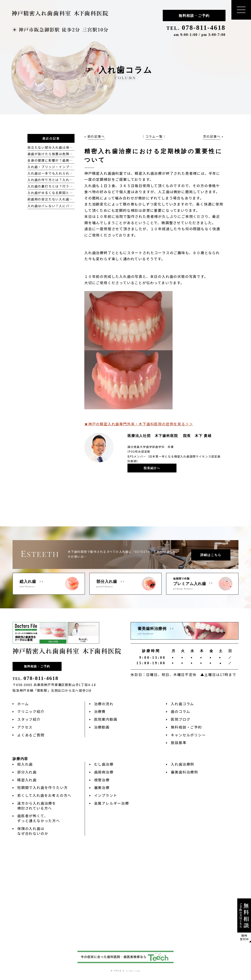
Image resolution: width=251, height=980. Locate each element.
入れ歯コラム (182, 704)
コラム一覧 (154, 136)
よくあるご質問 (31, 735)
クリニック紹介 (31, 711)
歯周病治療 (104, 772)
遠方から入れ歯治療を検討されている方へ (37, 806)
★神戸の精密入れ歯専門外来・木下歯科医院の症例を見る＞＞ (139, 424)
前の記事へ (96, 136)
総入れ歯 (25, 764)
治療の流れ (104, 704)
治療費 (100, 711)
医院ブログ (181, 719)
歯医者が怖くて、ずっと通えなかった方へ (39, 818)
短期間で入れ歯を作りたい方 (42, 787)
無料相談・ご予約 (194, 16)
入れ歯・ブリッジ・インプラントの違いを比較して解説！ (73, 167)
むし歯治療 (104, 764)
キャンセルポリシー (188, 735)
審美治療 (102, 787)
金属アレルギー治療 (112, 803)
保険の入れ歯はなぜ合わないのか (33, 831)
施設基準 (179, 743)
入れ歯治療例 (182, 764)
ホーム (23, 704)
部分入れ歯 (27, 772)
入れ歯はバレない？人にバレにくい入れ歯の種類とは (69, 206)
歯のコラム (180, 711)
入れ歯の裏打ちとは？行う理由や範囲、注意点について (71, 186)
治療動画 (102, 727)
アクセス (25, 727)
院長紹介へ (152, 468)
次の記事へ (212, 136)
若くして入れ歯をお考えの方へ (44, 795)
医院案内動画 (106, 719)
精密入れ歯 (27, 780)
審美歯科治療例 (184, 772)
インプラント (106, 795)
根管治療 (102, 780)
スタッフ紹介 (29, 719)
